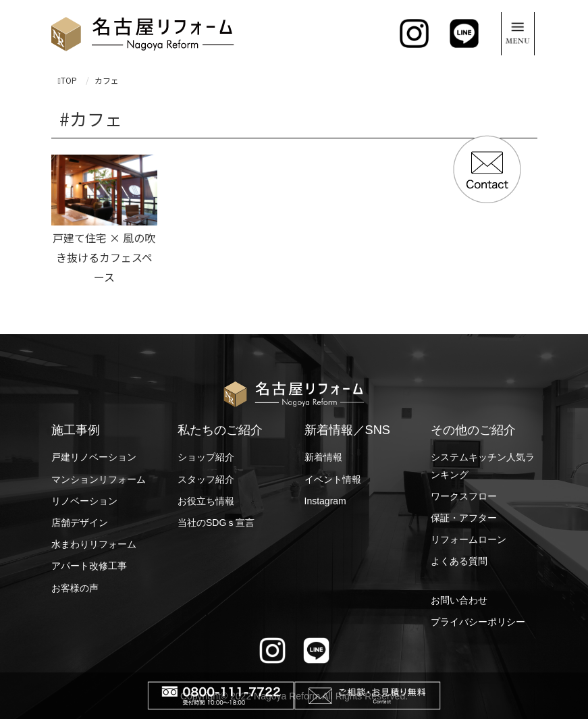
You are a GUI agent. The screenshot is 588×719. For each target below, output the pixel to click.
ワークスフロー (464, 496)
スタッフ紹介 (206, 479)
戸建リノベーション (94, 457)
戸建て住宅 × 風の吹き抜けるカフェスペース (104, 257)
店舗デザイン (80, 523)
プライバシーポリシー (478, 622)
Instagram (325, 501)
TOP (68, 80)
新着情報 (323, 457)
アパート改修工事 (89, 566)
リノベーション (84, 501)
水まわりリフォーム (94, 544)
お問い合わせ (459, 600)
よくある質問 (459, 561)
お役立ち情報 (206, 501)
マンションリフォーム (99, 479)
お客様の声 (75, 588)
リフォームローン (469, 539)
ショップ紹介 (206, 457)
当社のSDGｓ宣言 (216, 523)
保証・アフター (464, 518)
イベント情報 (333, 479)
